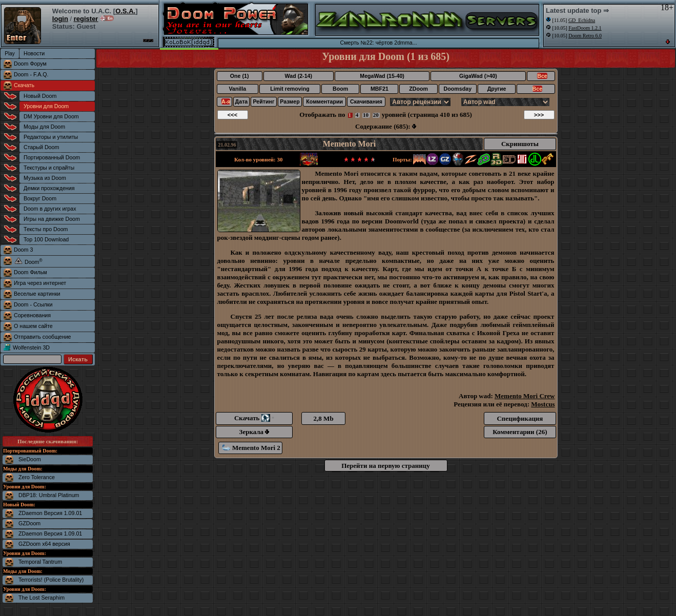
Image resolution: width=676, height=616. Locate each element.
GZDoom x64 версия (44, 544)
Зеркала (254, 432)
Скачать (24, 85)
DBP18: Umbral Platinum (49, 495)
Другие (497, 89)
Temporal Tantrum (40, 562)
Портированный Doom (52, 157)
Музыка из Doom (45, 178)
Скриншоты (520, 144)
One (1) (240, 76)
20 (376, 115)
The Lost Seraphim (42, 598)
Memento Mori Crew (525, 396)
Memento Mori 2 (251, 448)
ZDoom (418, 89)
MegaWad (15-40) (382, 76)
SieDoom (30, 459)
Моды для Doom (44, 127)
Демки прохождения (49, 188)
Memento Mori (350, 144)
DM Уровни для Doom (51, 116)
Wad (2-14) (299, 76)
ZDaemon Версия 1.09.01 (50, 513)
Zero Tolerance (37, 477)
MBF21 (380, 89)
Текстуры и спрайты (49, 168)
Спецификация (520, 418)
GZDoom (29, 523)
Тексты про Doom (46, 229)
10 (366, 115)
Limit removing (290, 89)
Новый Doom (40, 96)
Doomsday (458, 89)
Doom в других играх (50, 209)
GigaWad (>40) (478, 76)
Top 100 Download (46, 239)
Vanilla (237, 89)
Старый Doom (41, 147)
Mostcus (543, 404)
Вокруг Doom (40, 198)
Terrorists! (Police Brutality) (51, 580)
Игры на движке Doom (52, 219)
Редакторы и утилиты (51, 137)
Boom (340, 89)
